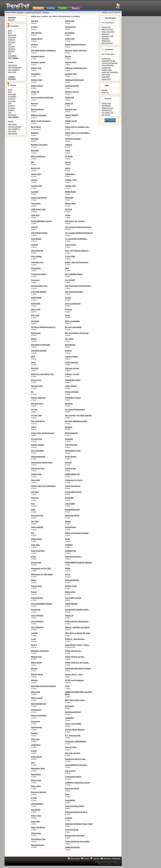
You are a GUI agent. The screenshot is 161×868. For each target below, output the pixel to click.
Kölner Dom (106, 79)
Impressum (107, 858)
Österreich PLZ (108, 108)
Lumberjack (106, 68)
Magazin (11, 20)
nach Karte (12, 72)
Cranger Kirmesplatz (110, 63)
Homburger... (107, 59)
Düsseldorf (12, 37)
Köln (10, 44)
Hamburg (11, 40)
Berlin (10, 31)
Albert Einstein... (108, 29)
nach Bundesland (15, 67)
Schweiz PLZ (107, 110)
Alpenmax (106, 34)
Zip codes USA (107, 112)
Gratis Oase (106, 103)
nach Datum (13, 133)
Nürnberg (11, 49)
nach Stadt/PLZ (14, 70)
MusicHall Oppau (108, 61)
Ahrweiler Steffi (108, 36)
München (11, 47)
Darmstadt (12, 35)
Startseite (20, 12)
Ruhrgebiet (12, 56)
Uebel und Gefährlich (110, 72)
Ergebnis (46, 12)
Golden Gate (107, 70)
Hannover (12, 42)
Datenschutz (116, 858)
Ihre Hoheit (106, 115)
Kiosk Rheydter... (108, 65)
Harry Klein (106, 74)
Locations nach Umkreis (33, 12)
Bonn (10, 33)
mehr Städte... (14, 58)
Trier (10, 53)
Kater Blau (106, 77)
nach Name (12, 65)
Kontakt (105, 90)
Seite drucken (75, 858)
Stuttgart (11, 51)
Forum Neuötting (108, 32)
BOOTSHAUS (107, 43)
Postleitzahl (106, 106)
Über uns (105, 92)
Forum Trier (106, 27)
